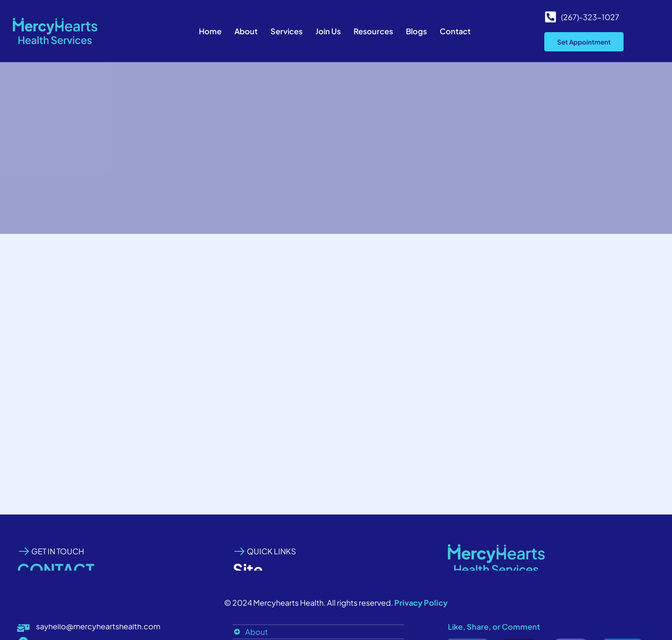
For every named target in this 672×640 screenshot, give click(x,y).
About (246, 31)
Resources (373, 31)
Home (210, 31)
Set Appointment (584, 42)
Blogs (416, 31)
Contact (455, 31)
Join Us (328, 31)
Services (286, 31)
